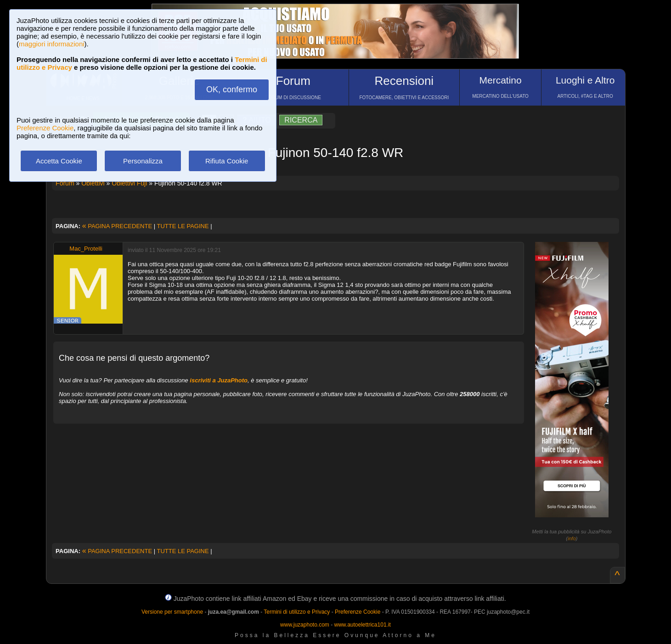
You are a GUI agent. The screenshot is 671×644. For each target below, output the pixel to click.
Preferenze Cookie (45, 128)
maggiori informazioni (52, 44)
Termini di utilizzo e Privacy (297, 612)
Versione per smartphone (172, 612)
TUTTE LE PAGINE (183, 226)
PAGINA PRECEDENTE (117, 226)
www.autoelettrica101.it (362, 625)
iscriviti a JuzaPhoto (219, 380)
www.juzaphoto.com (305, 625)
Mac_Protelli (86, 249)
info (572, 538)
